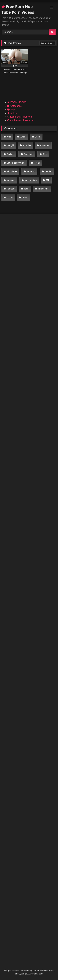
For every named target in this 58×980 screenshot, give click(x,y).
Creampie (45, 145)
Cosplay (27, 145)
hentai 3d (31, 171)
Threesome (43, 189)
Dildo (45, 154)
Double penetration (16, 163)
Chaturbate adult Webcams (21, 120)
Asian (23, 137)
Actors (14, 113)
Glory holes (12, 171)
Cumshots (28, 154)
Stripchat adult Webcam (20, 117)
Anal (9, 137)
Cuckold (10, 154)
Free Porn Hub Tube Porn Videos (18, 9)
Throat (10, 197)
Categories (16, 106)
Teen (26, 189)
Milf (48, 180)
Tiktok (25, 197)
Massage (11, 180)
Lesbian (48, 171)
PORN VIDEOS (18, 102)
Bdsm (38, 137)
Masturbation (31, 180)
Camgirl (10, 145)
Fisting (37, 163)
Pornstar (11, 189)
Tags (13, 110)
